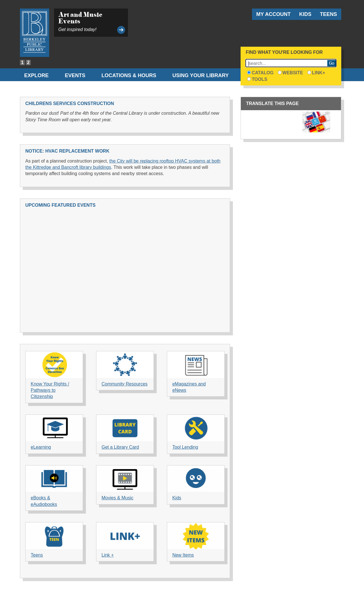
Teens (328, 14)
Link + (108, 555)
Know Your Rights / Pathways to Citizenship (50, 390)
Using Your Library (200, 75)
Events (75, 75)
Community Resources (125, 384)
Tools (257, 79)
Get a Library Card (120, 447)
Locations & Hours (129, 75)
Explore (36, 75)
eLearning (41, 447)
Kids (305, 14)
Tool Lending (185, 447)
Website (290, 73)
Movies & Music (117, 498)
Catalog (260, 73)
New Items (183, 555)
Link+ (316, 73)
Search (332, 63)
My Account (273, 14)
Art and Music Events (80, 18)
